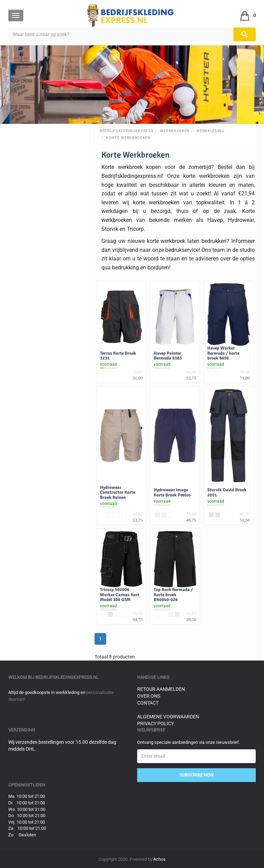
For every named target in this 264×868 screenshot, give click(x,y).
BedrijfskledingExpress (126, 131)
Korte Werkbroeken (128, 138)
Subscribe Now (197, 775)
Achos (159, 859)
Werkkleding (211, 131)
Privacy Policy (156, 724)
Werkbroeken (175, 131)
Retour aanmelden (161, 689)
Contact (148, 703)
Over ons (149, 696)
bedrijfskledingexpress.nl (67, 677)
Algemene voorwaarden (168, 717)
